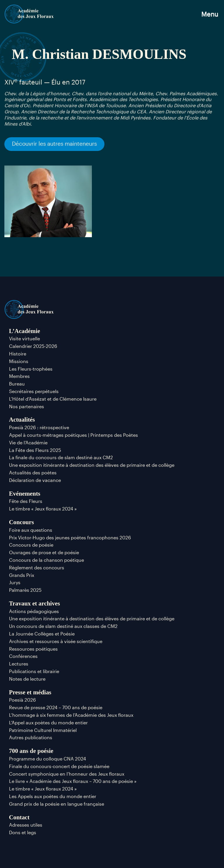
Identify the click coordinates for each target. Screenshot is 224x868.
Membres (19, 376)
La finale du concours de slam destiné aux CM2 (61, 457)
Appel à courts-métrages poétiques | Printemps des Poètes (73, 435)
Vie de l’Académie (28, 442)
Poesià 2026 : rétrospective (39, 427)
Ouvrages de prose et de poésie (44, 552)
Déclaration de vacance (35, 480)
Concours (22, 522)
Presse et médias (30, 692)
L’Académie (25, 331)
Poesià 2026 (22, 700)
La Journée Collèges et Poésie (42, 634)
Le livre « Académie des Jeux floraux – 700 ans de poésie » (73, 781)
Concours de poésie (31, 545)
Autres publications (31, 737)
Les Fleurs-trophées (31, 369)
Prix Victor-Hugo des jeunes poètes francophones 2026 (70, 537)
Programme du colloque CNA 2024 (48, 759)
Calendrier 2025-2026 (33, 346)
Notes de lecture (27, 679)
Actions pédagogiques (34, 611)
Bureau (17, 384)
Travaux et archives (35, 603)
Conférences (23, 656)
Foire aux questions (31, 530)
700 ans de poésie (31, 751)
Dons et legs (23, 832)
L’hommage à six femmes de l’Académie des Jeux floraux (71, 715)
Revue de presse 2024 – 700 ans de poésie (56, 707)
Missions (19, 361)
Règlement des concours (37, 567)
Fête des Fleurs (26, 501)
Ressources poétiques (33, 649)
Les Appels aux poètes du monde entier (53, 796)
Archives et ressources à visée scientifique (56, 641)
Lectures (19, 664)
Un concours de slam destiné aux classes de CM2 (63, 626)
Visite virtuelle (24, 338)
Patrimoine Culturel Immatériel (43, 730)
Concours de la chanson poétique (47, 560)
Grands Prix (22, 575)
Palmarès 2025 (25, 590)
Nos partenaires (27, 406)
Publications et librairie (34, 671)
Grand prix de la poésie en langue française (57, 804)
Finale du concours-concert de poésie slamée (59, 766)
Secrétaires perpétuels (34, 391)
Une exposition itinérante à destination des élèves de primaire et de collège (92, 465)
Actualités (22, 419)
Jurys (15, 582)
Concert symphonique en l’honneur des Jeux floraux (67, 774)
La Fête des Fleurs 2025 (35, 450)
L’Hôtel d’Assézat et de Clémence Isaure (53, 399)
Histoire (18, 354)
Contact (19, 817)
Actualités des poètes (33, 472)
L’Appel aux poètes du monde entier (48, 722)
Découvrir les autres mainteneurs (54, 144)
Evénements (25, 493)
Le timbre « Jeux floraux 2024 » (43, 509)
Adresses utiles (26, 825)
